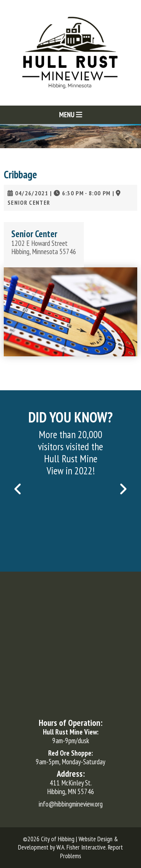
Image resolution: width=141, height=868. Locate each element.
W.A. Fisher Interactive (81, 847)
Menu (71, 115)
